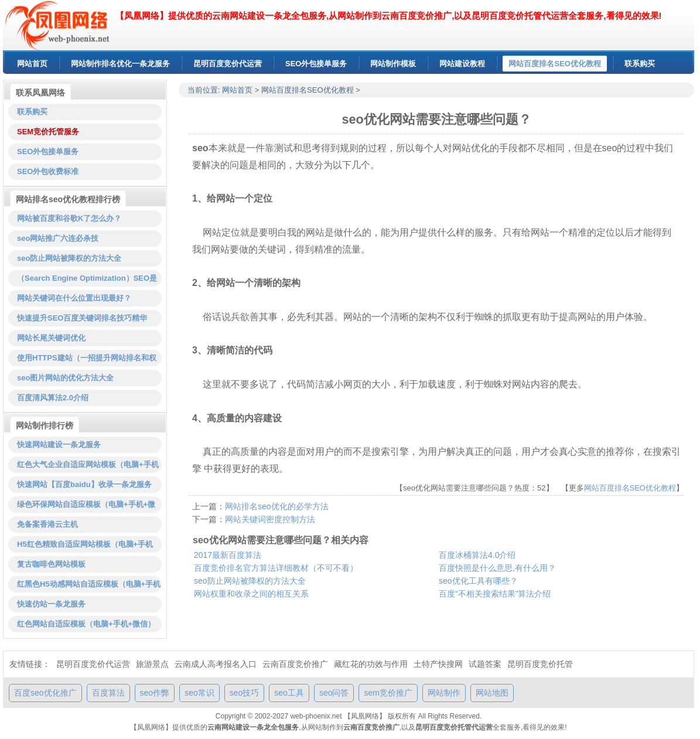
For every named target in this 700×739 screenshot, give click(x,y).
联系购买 (32, 112)
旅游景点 (152, 664)
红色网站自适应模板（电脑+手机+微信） (86, 624)
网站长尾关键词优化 (51, 338)
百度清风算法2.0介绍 (53, 398)
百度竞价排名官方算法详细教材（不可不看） (276, 568)
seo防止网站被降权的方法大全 (250, 581)
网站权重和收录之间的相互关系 (251, 594)
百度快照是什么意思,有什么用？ (497, 568)
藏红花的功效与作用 (371, 664)
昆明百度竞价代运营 (93, 664)
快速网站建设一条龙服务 (59, 445)
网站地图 (492, 693)
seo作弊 (155, 693)
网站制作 (444, 693)
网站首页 (237, 90)
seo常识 (199, 693)
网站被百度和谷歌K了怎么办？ (69, 218)
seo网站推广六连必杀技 (58, 238)
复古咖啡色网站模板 (51, 564)
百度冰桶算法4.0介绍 (477, 555)
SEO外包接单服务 (48, 151)
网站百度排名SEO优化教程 (307, 90)
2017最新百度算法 (228, 555)
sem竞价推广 (388, 693)
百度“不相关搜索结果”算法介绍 (495, 594)
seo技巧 (245, 693)
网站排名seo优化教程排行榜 (68, 199)
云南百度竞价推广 (295, 664)
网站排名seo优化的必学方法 (277, 506)
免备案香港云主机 (47, 524)
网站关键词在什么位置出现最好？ (74, 298)
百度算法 (108, 693)
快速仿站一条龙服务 (51, 604)
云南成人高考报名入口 (216, 664)
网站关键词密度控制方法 (270, 519)
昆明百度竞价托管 (540, 664)
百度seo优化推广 (45, 693)
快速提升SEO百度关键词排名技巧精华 (82, 318)
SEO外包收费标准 (48, 171)
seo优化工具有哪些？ (478, 581)
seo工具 (289, 693)
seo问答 (334, 693)
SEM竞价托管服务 (48, 132)
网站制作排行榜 (45, 425)
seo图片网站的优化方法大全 (65, 378)
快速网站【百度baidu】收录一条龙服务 (84, 484)
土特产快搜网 (438, 664)
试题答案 (485, 664)
